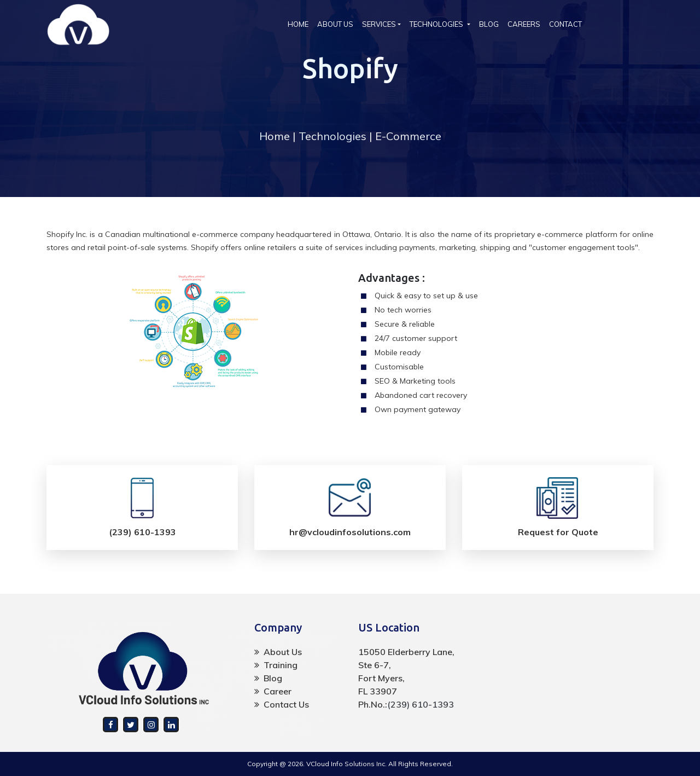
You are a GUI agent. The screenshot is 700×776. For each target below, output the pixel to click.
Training (276, 665)
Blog (268, 678)
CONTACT (565, 24)
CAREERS (524, 24)
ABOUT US (335, 24)
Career (273, 691)
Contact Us (282, 704)
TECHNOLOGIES (437, 24)
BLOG (489, 24)
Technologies (332, 136)
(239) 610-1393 (421, 704)
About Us (278, 652)
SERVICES (379, 24)
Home (275, 136)
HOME (300, 24)
